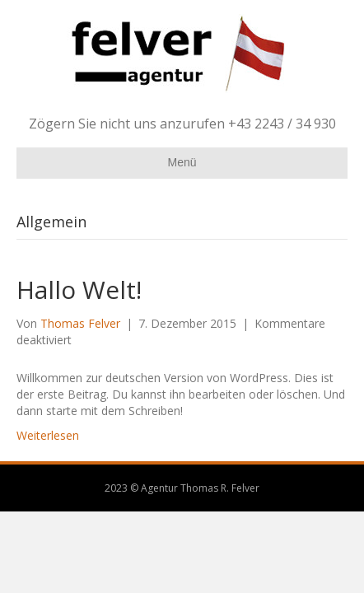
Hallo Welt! (79, 289)
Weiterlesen (48, 435)
